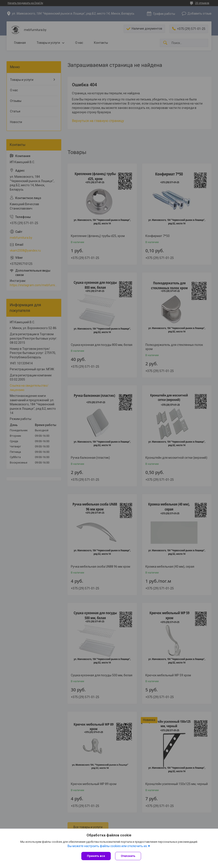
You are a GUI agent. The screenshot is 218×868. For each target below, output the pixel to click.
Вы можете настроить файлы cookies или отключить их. (108, 846)
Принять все (96, 856)
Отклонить (128, 856)
